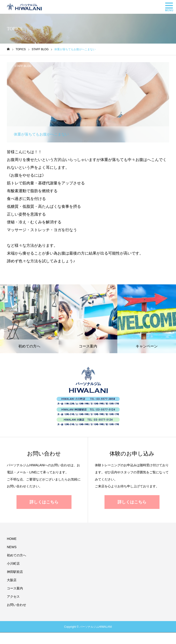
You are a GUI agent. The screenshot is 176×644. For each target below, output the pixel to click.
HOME (12, 539)
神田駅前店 (15, 572)
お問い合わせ (16, 605)
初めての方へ (16, 555)
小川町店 (13, 563)
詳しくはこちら (44, 502)
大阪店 (12, 580)
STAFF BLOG (23, 66)
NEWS (12, 547)
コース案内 (15, 588)
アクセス (13, 597)
